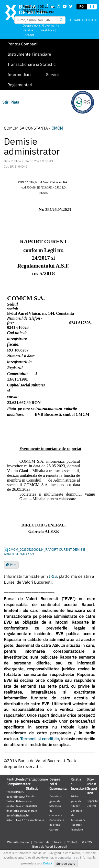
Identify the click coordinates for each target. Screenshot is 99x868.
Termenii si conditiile (40, 739)
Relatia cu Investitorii (38, 30)
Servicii (53, 74)
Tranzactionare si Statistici (32, 64)
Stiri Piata (11, 102)
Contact (28, 35)
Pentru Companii (23, 44)
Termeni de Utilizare (48, 842)
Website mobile (18, 842)
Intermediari (19, 74)
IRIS (53, 576)
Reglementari (20, 85)
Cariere (54, 829)
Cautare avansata (82, 20)
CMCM (57, 128)
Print (11, 565)
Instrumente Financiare (29, 54)
